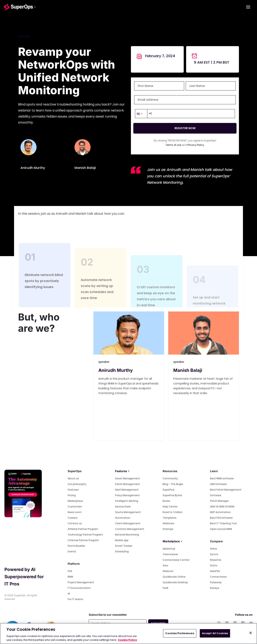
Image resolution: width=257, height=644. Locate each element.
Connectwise (218, 577)
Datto (214, 565)
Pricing (72, 495)
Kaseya (215, 588)
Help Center (170, 507)
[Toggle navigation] (248, 7)
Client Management (128, 523)
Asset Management (127, 478)
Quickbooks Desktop (175, 582)
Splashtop (169, 549)
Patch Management (127, 484)
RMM (70, 577)
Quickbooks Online (174, 577)
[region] (128, 634)
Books (166, 501)
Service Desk (123, 507)
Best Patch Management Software (226, 492)
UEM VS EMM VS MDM (222, 507)
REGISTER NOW (185, 128)
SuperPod (168, 490)
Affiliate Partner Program (83, 529)
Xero (165, 565)
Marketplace (75, 501)
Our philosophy (77, 484)
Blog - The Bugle (173, 484)
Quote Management (128, 512)
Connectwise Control (176, 560)
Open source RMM (221, 529)
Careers (73, 518)
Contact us (75, 523)
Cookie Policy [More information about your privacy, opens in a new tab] (127, 640)
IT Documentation (79, 588)
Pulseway (216, 582)
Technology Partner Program (85, 535)
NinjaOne (216, 560)
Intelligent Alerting (127, 501)
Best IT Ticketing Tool (223, 523)
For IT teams (75, 599)
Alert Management (127, 490)
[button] (141, 114)
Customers (75, 507)
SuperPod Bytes (172, 495)
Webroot (168, 571)
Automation (123, 518)
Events (72, 551)
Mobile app (122, 540)
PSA (70, 571)
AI (69, 594)
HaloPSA (215, 571)
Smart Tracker (124, 546)
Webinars (168, 523)
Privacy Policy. (196, 145)
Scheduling (122, 551)
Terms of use (173, 145)
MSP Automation (220, 512)
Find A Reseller (76, 546)
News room (75, 512)
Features (73, 490)
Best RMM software (222, 478)
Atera (213, 549)
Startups (168, 529)
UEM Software (218, 484)
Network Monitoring (127, 535)
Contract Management (130, 529)
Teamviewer (170, 554)
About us (73, 478)
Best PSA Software (221, 518)
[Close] (251, 633)
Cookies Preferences (180, 633)
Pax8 (165, 588)
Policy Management (127, 495)
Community (170, 478)
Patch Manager (219, 501)
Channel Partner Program (83, 540)
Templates (170, 518)
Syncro (214, 554)
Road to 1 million (173, 512)
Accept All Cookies (215, 633)
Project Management (81, 582)
